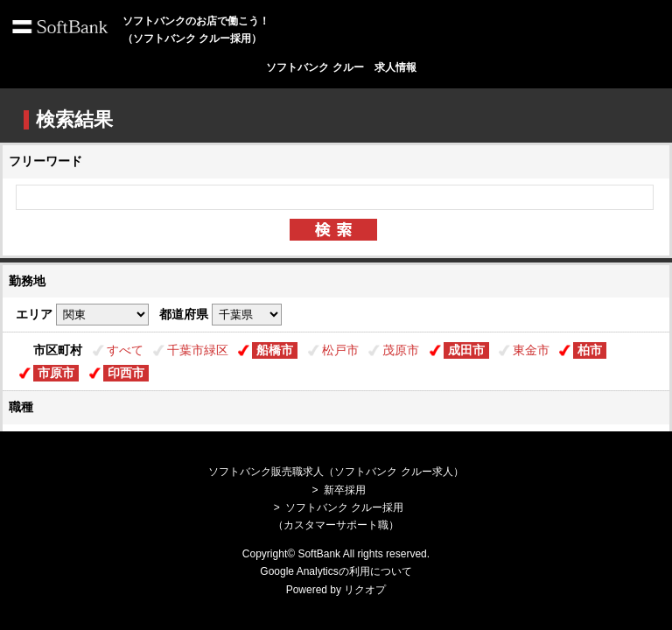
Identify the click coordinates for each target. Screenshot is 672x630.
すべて (125, 350)
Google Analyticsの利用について (336, 571)
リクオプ (365, 590)
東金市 (531, 350)
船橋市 (275, 350)
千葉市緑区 (198, 350)
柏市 (590, 350)
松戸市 (340, 350)
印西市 (126, 373)
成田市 (466, 350)
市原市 (56, 373)
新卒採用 (345, 490)
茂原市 (401, 350)
